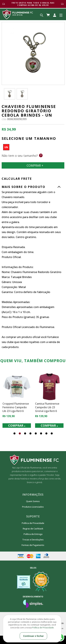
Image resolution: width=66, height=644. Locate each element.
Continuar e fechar (33, 636)
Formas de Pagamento (33, 545)
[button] (14, 433)
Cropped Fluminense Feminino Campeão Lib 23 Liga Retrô (16, 407)
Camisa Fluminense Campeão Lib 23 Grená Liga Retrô (47, 407)
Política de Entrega (33, 534)
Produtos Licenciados (33, 507)
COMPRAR (17, 426)
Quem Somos (33, 501)
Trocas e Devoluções (33, 540)
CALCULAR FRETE (17, 179)
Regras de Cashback (33, 529)
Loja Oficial (18, 14)
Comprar (33, 165)
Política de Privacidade (33, 523)
